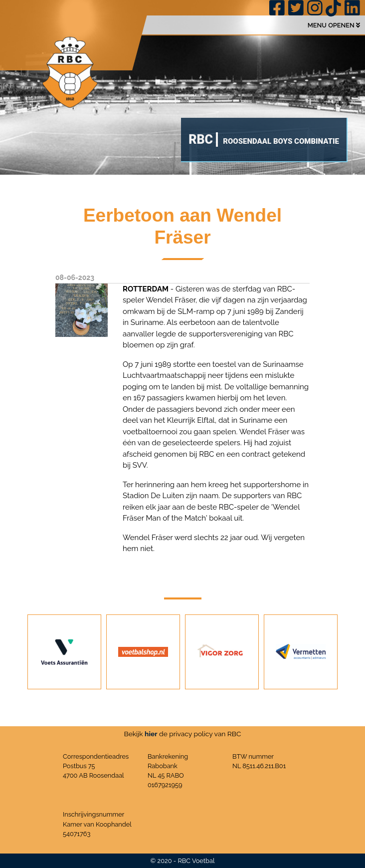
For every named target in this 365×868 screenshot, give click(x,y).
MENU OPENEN (334, 25)
